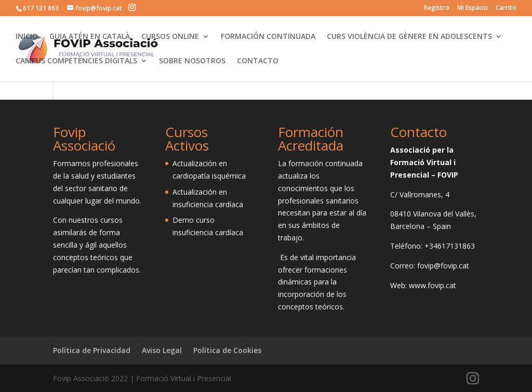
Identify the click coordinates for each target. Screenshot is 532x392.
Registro (437, 8)
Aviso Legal (162, 350)
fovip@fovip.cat (443, 266)
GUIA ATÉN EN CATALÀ (90, 37)
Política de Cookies (227, 350)
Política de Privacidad (92, 350)
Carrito (506, 8)
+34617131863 (450, 246)
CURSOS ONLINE (170, 37)
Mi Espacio (473, 8)
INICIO (27, 37)
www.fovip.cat (433, 285)
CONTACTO (258, 61)
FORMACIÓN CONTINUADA (268, 37)
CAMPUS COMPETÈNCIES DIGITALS (76, 61)
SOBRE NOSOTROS (192, 61)
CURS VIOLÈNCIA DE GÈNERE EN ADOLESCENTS (409, 37)
